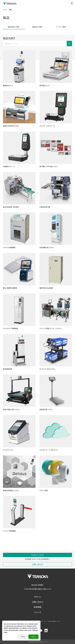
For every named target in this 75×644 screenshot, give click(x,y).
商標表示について (42, 621)
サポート (37, 597)
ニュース (38, 612)
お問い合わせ (38, 602)
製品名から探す (37, 27)
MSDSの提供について (54, 621)
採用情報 (37, 607)
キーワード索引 (61, 27)
